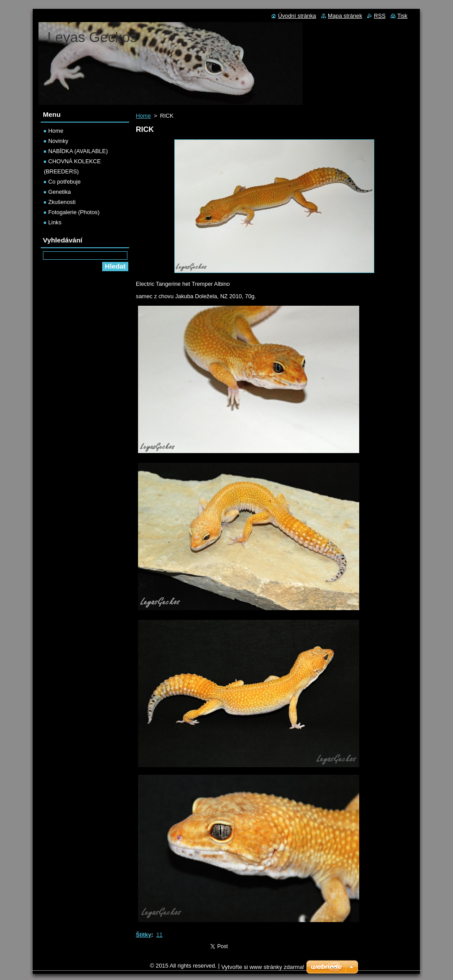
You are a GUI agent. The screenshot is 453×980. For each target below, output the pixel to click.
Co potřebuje (64, 182)
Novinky (58, 141)
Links (55, 222)
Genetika (60, 192)
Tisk (402, 16)
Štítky (144, 935)
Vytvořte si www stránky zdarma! (263, 967)
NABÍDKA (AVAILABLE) (78, 151)
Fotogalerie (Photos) (74, 212)
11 (159, 935)
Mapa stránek (345, 16)
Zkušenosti (62, 202)
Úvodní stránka (297, 16)
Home (143, 116)
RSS (380, 16)
